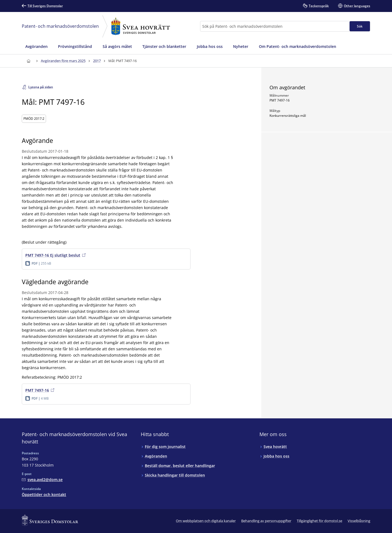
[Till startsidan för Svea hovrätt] (28, 61)
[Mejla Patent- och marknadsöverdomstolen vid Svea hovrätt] (42, 480)
